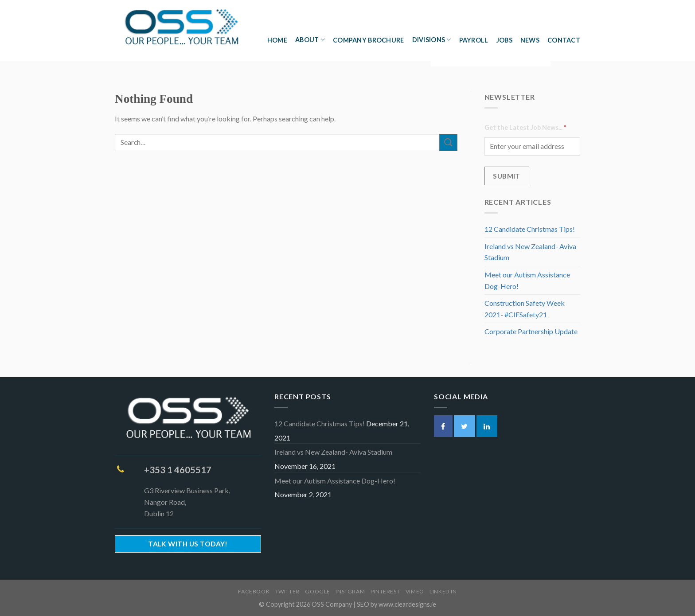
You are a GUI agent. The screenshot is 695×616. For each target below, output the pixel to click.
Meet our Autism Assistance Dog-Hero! (527, 280)
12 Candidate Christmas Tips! (530, 229)
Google (318, 591)
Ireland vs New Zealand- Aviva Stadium (530, 252)
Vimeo (415, 591)
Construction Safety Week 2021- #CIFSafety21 (525, 309)
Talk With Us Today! (188, 544)
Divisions (432, 40)
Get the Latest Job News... (525, 127)
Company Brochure (369, 40)
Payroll (474, 40)
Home (277, 40)
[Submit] (448, 142)
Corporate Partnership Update (531, 331)
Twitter (287, 591)
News (530, 40)
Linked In (443, 591)
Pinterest (385, 591)
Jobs (504, 40)
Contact (564, 40)
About (310, 40)
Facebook (254, 591)
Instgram (350, 591)
